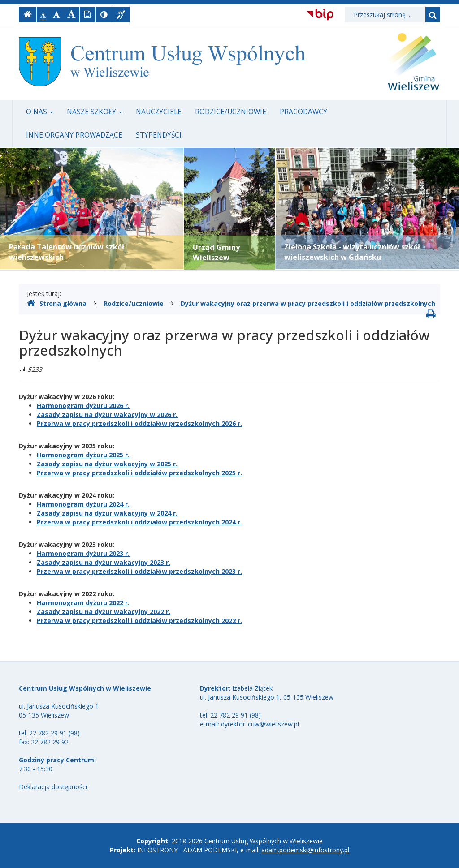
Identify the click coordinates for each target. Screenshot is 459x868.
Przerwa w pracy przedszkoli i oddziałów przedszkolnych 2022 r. (139, 621)
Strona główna (57, 303)
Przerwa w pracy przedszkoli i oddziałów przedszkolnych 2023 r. (139, 571)
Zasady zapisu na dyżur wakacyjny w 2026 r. (107, 415)
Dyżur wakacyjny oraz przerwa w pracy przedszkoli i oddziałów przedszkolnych (308, 303)
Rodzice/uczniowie (231, 112)
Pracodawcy (303, 112)
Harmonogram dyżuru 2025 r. (83, 455)
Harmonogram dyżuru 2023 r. (83, 553)
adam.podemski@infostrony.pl (305, 850)
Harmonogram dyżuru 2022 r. (83, 603)
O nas (40, 112)
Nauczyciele (159, 112)
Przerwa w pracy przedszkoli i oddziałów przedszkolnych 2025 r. (139, 473)
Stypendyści (159, 135)
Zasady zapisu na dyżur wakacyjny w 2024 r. (107, 513)
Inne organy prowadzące (74, 135)
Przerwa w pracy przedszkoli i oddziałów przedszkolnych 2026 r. (139, 423)
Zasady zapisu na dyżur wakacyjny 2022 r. (104, 612)
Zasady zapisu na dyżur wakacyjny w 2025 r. (107, 464)
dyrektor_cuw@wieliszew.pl (260, 724)
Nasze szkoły (95, 112)
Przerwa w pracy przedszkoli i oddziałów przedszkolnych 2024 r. (139, 522)
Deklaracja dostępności (53, 787)
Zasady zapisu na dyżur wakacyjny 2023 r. (104, 562)
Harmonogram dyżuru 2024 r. (83, 504)
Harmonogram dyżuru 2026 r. (83, 406)
